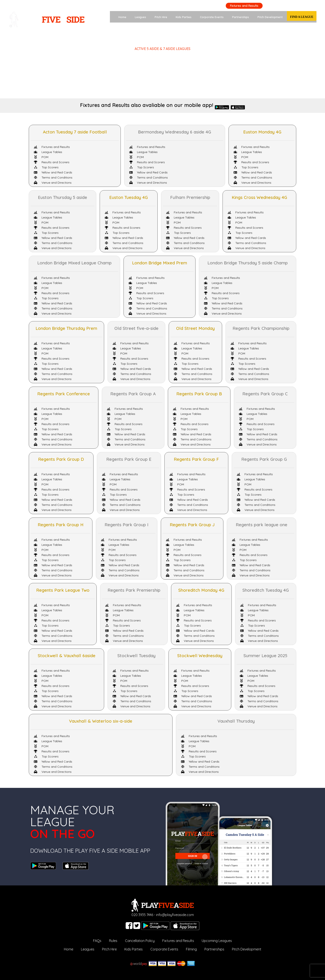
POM (41, 157)
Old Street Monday (195, 328)
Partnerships (241, 17)
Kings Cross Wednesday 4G (259, 197)
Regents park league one (262, 525)
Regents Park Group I (127, 525)
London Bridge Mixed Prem (160, 263)
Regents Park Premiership (134, 590)
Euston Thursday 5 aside (63, 197)
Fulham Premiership (190, 197)
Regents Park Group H (61, 525)
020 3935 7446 (303, 5)
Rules (113, 941)
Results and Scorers (52, 162)
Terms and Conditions (53, 177)
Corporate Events (212, 17)
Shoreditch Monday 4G (201, 590)
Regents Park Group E (129, 459)
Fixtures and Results (244, 6)
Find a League (302, 17)
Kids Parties (184, 17)
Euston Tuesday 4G (129, 197)
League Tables (48, 152)
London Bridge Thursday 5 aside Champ (248, 263)
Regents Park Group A (133, 394)
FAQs (97, 941)
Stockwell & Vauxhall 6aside (67, 656)
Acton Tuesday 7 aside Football (75, 132)
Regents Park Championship (261, 328)
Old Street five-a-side (136, 328)
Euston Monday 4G (262, 132)
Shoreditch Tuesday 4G (266, 590)
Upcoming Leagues (217, 941)
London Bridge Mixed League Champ (74, 263)
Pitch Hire (161, 17)
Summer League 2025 (265, 656)
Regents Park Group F (196, 459)
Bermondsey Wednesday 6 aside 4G (175, 132)
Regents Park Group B (199, 394)
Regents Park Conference (64, 394)
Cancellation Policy (140, 941)
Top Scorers (46, 167)
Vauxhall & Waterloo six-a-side (101, 721)
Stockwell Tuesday (136, 656)
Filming (191, 949)
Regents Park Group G (264, 459)
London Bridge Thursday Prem (66, 328)
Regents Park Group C (265, 394)
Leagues (140, 17)
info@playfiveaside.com (175, 915)
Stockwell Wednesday (200, 656)
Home (122, 17)
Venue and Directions (53, 183)
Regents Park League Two (63, 590)
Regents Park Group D (61, 459)
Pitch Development (270, 17)
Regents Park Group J (192, 525)
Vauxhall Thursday (236, 721)
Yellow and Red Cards (53, 172)
